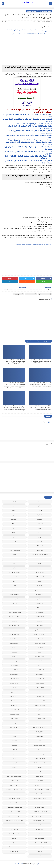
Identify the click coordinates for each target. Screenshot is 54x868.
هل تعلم (40, 852)
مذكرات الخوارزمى (40, 785)
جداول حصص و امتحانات (40, 728)
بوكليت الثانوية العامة (14, 710)
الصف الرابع (40, 648)
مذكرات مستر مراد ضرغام (40, 821)
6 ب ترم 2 (14, 546)
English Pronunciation (14, 550)
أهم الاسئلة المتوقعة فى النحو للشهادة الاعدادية (34, 124)
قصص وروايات (19, 294)
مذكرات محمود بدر (40, 807)
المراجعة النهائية (32, 11)
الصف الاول (40, 626)
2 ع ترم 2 (40, 528)
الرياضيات (40, 621)
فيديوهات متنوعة (40, 754)
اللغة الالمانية (14, 666)
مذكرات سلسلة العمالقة (40, 799)
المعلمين (14, 688)
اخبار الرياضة (14, 568)
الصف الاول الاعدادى (14, 626)
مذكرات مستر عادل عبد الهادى (40, 816)
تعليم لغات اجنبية (14, 714)
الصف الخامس (14, 643)
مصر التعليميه (40, 825)
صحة (14, 737)
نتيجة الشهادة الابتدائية (14, 847)
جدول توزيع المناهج (40, 732)
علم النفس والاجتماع (40, 745)
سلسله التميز (40, 737)
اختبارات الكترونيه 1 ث (14, 573)
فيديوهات (14, 750)
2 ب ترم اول (14, 515)
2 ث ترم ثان (40, 524)
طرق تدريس (14, 741)
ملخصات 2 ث (14, 830)
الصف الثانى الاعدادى (14, 639)
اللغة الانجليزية (40, 670)
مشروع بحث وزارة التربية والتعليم (14, 821)
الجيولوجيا (14, 608)
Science (40, 559)
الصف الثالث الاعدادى (45, 11)
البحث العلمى (40, 586)
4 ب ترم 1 (14, 537)
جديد (14, 732)
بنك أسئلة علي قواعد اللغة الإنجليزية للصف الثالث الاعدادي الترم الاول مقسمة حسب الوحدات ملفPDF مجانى (40, 408)
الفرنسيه (14, 652)
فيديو (40, 750)
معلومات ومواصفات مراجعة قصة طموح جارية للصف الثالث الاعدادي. (30, 34)
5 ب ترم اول (40, 546)
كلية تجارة (14, 763)
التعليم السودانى (40, 599)
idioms (40, 564)
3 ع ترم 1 (40, 537)
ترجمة (40, 714)
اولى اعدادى (14, 706)
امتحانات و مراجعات (40, 706)
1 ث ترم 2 (14, 506)
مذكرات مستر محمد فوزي (14, 816)
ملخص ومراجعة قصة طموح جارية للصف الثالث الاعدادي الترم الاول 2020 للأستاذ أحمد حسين (26, 31)
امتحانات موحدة (40, 697)
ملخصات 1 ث (40, 830)
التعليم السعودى (14, 595)
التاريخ (14, 586)
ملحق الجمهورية (14, 825)
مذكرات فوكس (40, 803)
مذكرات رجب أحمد (14, 794)
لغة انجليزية (40, 772)
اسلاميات (14, 577)
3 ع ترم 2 (14, 533)
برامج (40, 710)
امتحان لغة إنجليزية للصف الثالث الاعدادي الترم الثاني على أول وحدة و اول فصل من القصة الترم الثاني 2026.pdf (41, 385)
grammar (14, 559)
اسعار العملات (40, 577)
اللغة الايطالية (14, 670)
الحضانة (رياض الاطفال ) (14, 612)
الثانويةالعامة (40, 604)
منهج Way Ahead (40, 838)
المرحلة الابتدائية (40, 683)
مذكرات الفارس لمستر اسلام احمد (40, 790)
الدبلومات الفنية (40, 617)
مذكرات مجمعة (14, 803)
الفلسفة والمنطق (40, 657)
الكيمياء (40, 666)
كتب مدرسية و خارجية (40, 763)
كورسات (40, 768)
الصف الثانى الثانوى (40, 643)
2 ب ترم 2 (40, 515)
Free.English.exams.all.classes (40, 555)
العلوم (40, 652)
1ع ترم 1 (40, 511)
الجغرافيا (40, 608)
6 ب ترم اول (40, 550)
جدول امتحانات (14, 728)
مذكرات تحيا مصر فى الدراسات (40, 794)
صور (40, 741)
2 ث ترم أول (14, 519)
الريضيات (14, 621)
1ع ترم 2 (14, 511)
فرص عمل (14, 745)
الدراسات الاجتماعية (14, 617)
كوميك (14, 768)
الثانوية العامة (14, 599)
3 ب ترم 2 (40, 533)
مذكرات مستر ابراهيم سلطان (14, 807)
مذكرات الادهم (14, 781)
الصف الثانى (40, 639)
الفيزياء (14, 657)
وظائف (40, 856)
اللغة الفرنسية (14, 674)
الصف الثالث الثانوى (14, 635)
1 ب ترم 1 (40, 502)
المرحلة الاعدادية (14, 683)
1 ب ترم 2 (14, 502)
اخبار (14, 564)
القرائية (40, 661)
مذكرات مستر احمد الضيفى (40, 812)
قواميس (14, 759)
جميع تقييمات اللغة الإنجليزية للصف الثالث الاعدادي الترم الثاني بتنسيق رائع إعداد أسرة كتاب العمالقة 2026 (41, 361)
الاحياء (40, 581)
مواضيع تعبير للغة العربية (40, 843)
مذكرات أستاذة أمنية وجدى (14, 776)
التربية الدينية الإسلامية (14, 590)
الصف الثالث (14, 630)
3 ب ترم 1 (14, 528)
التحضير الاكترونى (40, 590)
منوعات (14, 838)
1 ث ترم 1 (40, 506)
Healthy (14, 555)
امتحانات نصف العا (40, 701)
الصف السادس (14, 648)
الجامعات (14, 604)
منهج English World (14, 834)
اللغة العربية (40, 674)
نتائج (14, 843)
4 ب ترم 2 (40, 542)
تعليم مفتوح (14, 719)
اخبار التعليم (40, 568)
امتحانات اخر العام (40, 692)
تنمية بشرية (14, 723)
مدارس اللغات (40, 776)
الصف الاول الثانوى (40, 630)
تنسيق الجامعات (40, 723)
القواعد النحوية (14, 661)
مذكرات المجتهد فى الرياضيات (14, 790)
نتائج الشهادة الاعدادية (40, 847)
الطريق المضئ (27, 3)
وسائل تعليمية (14, 852)
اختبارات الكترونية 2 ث (40, 573)
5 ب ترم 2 (14, 542)
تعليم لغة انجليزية (40, 719)
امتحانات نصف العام (14, 701)
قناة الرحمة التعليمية (40, 759)
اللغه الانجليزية (40, 679)
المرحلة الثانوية (40, 688)
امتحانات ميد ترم (14, 697)
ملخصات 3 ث (40, 834)
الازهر (14, 581)
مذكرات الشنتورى (14, 785)
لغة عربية (14, 772)
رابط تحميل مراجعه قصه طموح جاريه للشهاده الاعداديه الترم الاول (34, 244)
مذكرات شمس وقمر (14, 799)
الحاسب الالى (40, 612)
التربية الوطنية (40, 595)
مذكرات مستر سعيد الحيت (14, 812)
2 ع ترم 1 (14, 524)
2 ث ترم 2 (40, 519)
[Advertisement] (27, 50)
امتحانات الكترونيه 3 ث (14, 692)
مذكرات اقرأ (40, 781)
